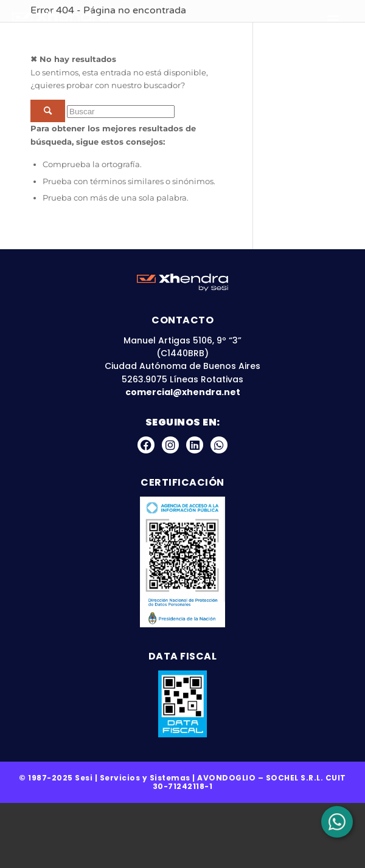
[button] (338, 21)
